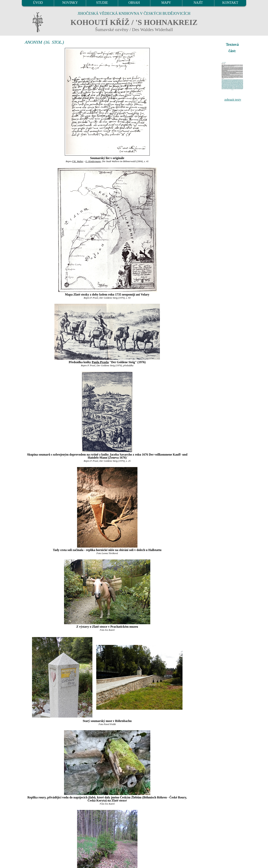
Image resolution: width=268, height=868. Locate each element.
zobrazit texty (233, 100)
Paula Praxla (100, 362)
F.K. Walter (78, 161)
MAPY (166, 3)
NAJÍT (198, 3)
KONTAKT (230, 3)
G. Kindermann (93, 161)
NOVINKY (70, 3)
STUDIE (102, 3)
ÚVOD (38, 3)
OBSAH (134, 3)
